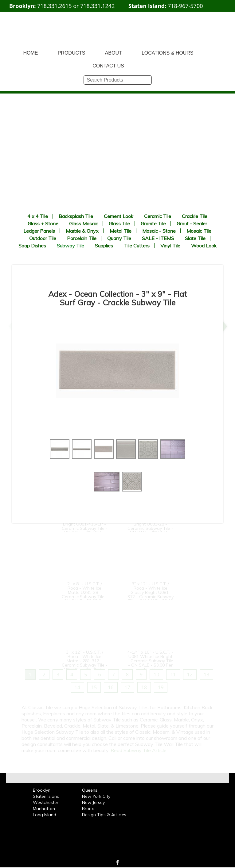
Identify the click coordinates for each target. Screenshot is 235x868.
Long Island (45, 815)
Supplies (104, 246)
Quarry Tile (119, 238)
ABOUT (114, 53)
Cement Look (119, 216)
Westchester (46, 802)
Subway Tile (70, 246)
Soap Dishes (32, 246)
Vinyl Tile (170, 246)
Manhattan (44, 809)
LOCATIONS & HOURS (168, 53)
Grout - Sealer (192, 224)
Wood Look (204, 246)
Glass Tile (119, 224)
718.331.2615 (54, 6)
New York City (96, 796)
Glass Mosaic (84, 224)
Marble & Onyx (82, 231)
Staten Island (46, 796)
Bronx (88, 809)
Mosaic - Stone (159, 231)
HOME (31, 53)
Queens (90, 790)
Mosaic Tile (199, 231)
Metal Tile (121, 231)
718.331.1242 (97, 6)
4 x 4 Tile (38, 216)
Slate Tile (195, 238)
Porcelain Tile (82, 238)
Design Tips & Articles (104, 815)
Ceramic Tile (158, 216)
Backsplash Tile (76, 216)
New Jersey (93, 802)
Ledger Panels (39, 231)
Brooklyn (42, 790)
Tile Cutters (137, 246)
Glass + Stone (43, 224)
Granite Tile (153, 224)
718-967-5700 (185, 6)
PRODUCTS (72, 53)
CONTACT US (108, 66)
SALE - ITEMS (158, 238)
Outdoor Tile (43, 238)
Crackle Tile (195, 216)
